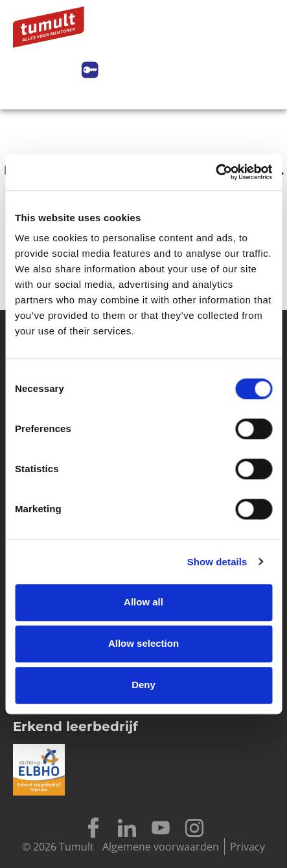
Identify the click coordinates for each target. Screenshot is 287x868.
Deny (143, 685)
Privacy (247, 847)
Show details (217, 562)
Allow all (143, 602)
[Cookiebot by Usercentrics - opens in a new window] (215, 172)
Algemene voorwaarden (161, 847)
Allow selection (143, 643)
